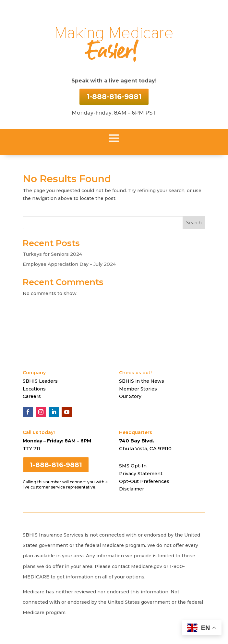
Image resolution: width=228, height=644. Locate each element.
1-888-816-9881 (114, 97)
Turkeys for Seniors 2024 (52, 254)
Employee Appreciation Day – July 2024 (69, 264)
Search (194, 223)
